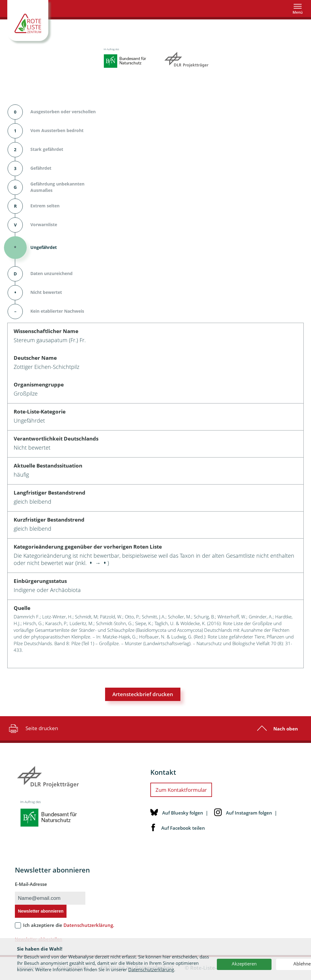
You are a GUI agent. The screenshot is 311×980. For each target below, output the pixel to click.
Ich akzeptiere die (69, 925)
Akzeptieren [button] (244, 964)
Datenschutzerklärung (151, 969)
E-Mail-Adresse (31, 884)
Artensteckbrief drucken (143, 694)
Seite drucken (33, 728)
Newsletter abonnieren (41, 911)
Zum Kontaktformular (181, 790)
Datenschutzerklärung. (89, 925)
